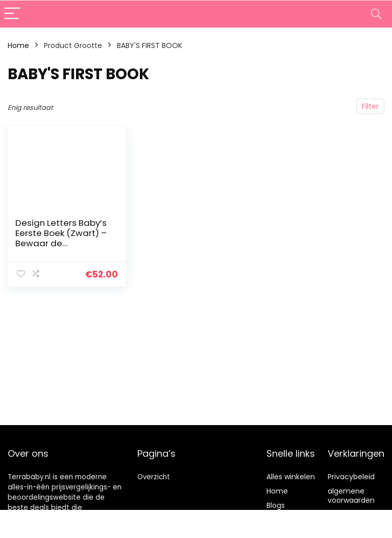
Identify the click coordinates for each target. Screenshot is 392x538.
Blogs (276, 505)
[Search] (376, 14)
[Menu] (12, 14)
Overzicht (154, 477)
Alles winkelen (291, 477)
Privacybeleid (351, 477)
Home (18, 45)
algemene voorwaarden (351, 496)
